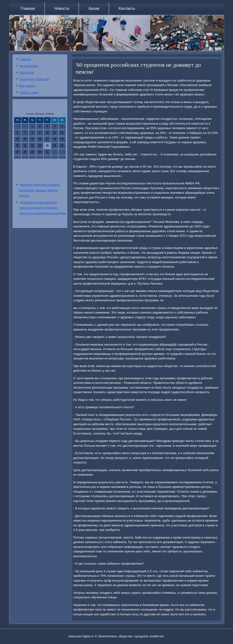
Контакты (127, 8)
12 (62, 133)
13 (18, 139)
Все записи (27, 86)
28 (25, 152)
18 (55, 139)
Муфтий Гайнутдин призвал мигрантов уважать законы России (40, 190)
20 (18, 146)
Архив (94, 8)
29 (32, 152)
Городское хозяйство (34, 79)
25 (55, 146)
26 (62, 146)
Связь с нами (29, 92)
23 (40, 146)
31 (47, 152)
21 (25, 146)
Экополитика (29, 66)
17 (47, 139)
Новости (62, 8)
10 (47, 133)
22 (32, 146)
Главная (28, 8)
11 (55, 133)
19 (62, 139)
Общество (27, 73)
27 (18, 152)
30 (40, 152)
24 (47, 146)
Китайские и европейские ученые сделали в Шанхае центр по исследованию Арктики (43, 208)
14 (25, 139)
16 (40, 139)
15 (32, 139)
